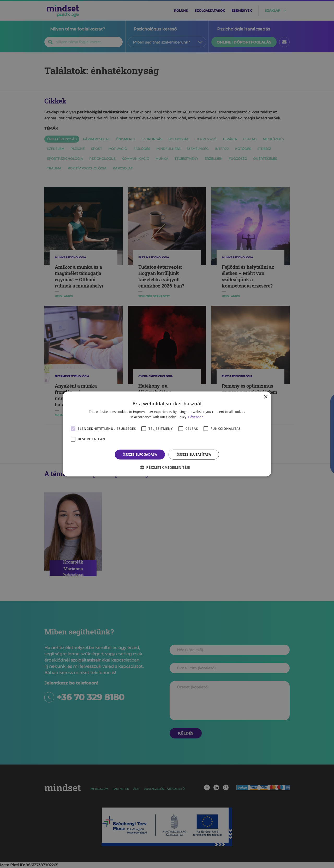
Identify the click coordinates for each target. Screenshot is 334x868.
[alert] (167, 434)
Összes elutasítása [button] (194, 454)
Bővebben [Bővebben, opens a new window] (196, 417)
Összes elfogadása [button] (140, 454)
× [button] (266, 397)
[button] (167, 467)
